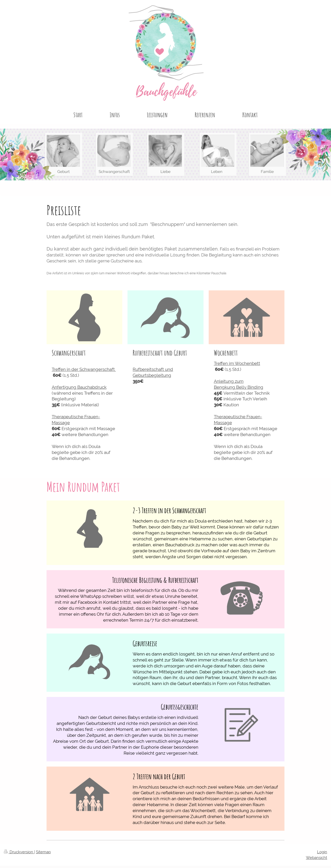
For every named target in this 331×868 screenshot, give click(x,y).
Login (322, 852)
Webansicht (317, 858)
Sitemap (43, 852)
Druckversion (19, 852)
